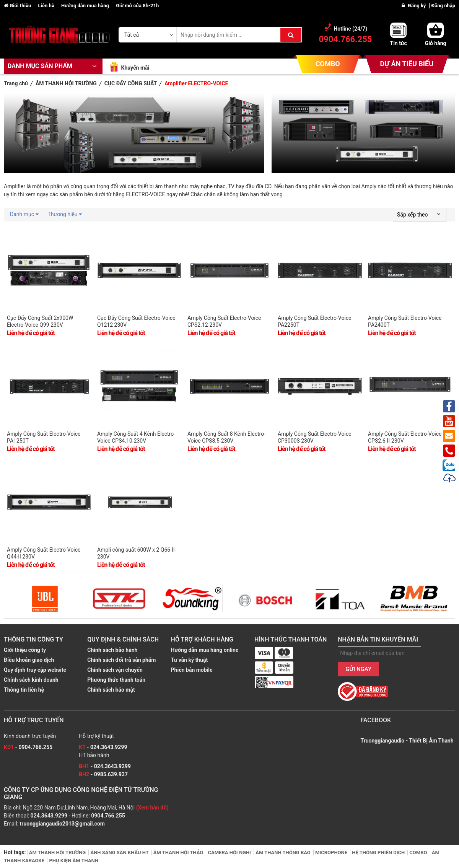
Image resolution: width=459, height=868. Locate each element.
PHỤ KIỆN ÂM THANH (74, 861)
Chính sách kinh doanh (31, 680)
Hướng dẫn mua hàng (86, 6)
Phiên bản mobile (192, 670)
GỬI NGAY (358, 669)
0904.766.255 (108, 816)
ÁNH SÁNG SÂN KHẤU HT (120, 853)
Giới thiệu (18, 6)
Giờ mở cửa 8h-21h (137, 6)
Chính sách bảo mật (111, 690)
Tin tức (398, 43)
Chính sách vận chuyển (115, 670)
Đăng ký (417, 6)
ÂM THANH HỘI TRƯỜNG (58, 853)
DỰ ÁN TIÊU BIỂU (407, 64)
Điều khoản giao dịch (29, 660)
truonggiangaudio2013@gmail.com (62, 824)
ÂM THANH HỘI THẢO (179, 853)
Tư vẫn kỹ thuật (190, 660)
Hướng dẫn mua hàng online (205, 650)
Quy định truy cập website (35, 670)
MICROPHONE (332, 853)
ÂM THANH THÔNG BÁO (284, 853)
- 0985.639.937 (103, 774)
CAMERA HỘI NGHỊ (230, 853)
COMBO (328, 64)
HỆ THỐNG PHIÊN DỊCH (379, 853)
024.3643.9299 (49, 816)
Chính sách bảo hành (112, 650)
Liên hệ (47, 6)
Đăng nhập (443, 6)
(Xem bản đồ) (152, 808)
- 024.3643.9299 (103, 747)
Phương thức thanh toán (116, 680)
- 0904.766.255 (28, 747)
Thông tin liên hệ (24, 690)
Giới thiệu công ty (25, 650)
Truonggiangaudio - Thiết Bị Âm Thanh (407, 741)
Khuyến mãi (135, 68)
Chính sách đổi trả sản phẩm (121, 660)
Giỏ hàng (436, 43)
